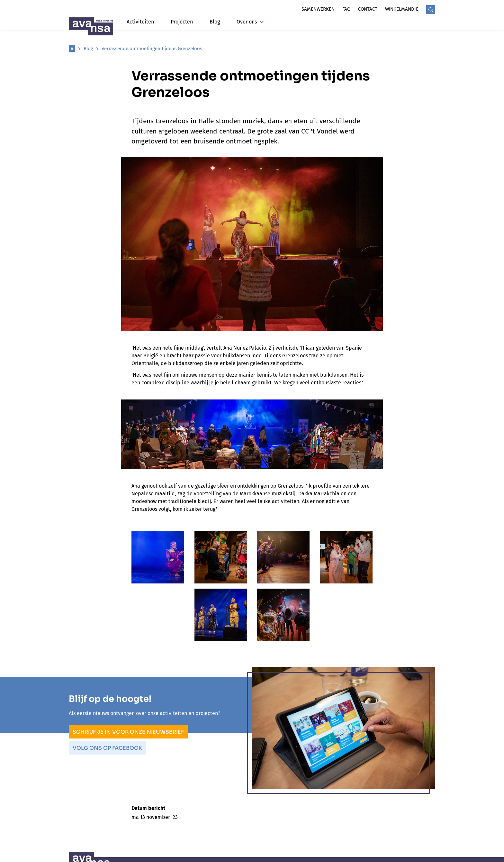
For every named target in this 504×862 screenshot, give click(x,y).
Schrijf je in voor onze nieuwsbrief (128, 732)
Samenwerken (318, 9)
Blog (215, 22)
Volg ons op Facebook (107, 748)
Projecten (182, 22)
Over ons (250, 22)
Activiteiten (140, 22)
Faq (346, 9)
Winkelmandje (402, 9)
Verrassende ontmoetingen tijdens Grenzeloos (152, 49)
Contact (368, 9)
